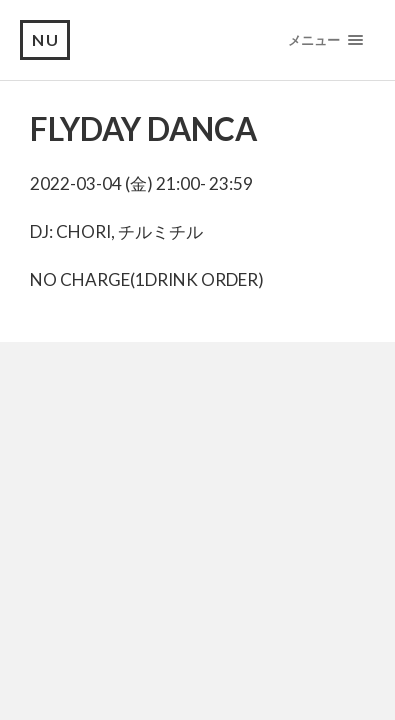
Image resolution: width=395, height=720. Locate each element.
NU (46, 39)
